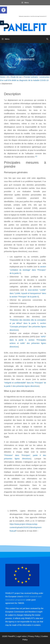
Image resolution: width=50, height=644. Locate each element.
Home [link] (2, 77)
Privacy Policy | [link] (35, 636)
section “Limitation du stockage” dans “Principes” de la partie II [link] (28, 270)
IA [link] (8, 77)
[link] (3, 10)
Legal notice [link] (22, 636)
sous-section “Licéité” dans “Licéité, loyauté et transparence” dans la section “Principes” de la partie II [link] (28, 293)
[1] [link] (36, 156)
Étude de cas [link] (16, 77)
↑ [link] (38, 531)
